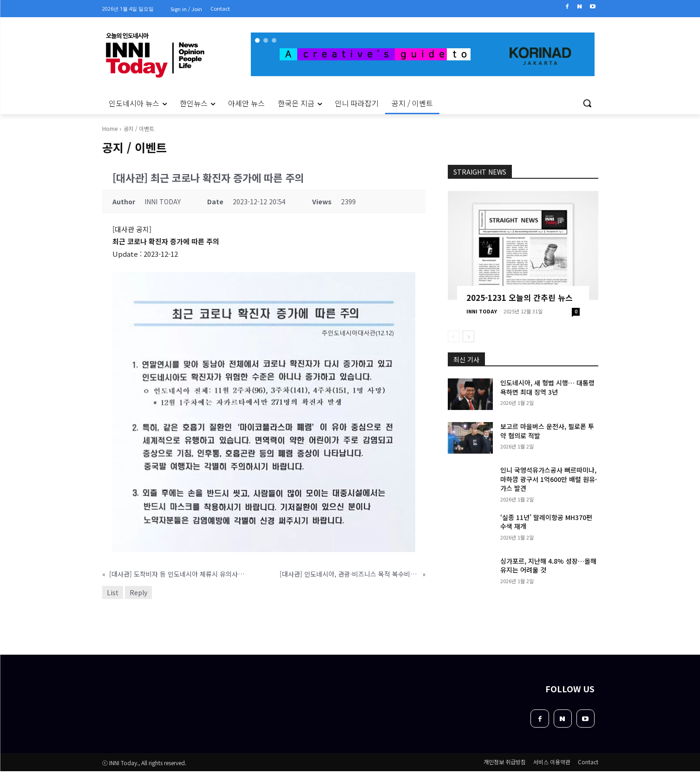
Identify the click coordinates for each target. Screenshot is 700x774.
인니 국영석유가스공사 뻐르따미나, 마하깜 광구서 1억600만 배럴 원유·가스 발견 (549, 479)
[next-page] (468, 336)
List (113, 592)
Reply (138, 592)
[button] (587, 103)
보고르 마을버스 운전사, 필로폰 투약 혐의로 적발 (547, 431)
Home (110, 128)
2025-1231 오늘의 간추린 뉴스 (520, 297)
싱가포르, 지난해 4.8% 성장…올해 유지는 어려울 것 (548, 566)
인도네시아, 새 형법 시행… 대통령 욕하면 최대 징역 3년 (547, 387)
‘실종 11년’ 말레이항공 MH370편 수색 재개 (546, 522)
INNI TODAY (482, 311)
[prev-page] (454, 336)
